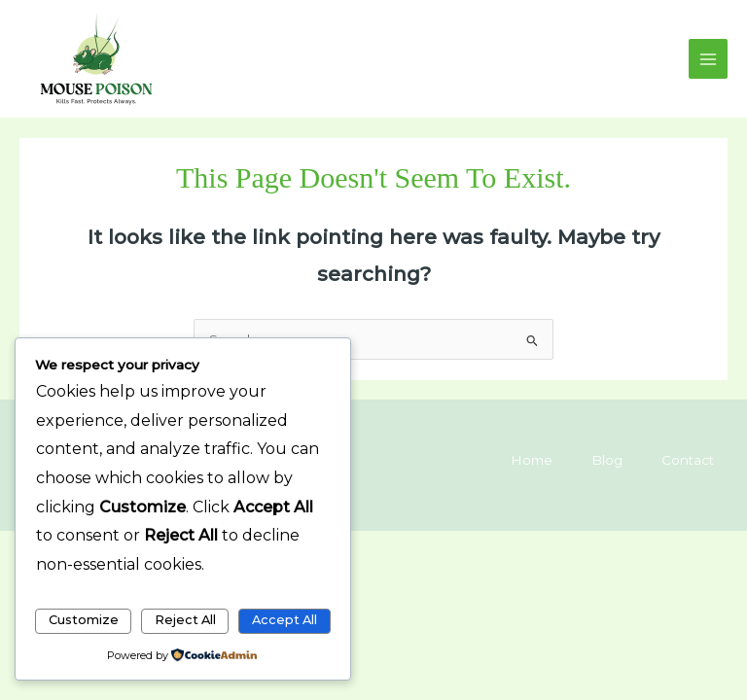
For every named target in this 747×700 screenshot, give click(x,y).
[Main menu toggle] (709, 59)
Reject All (185, 620)
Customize (84, 620)
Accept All (285, 620)
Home (532, 460)
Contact (688, 460)
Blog (607, 460)
